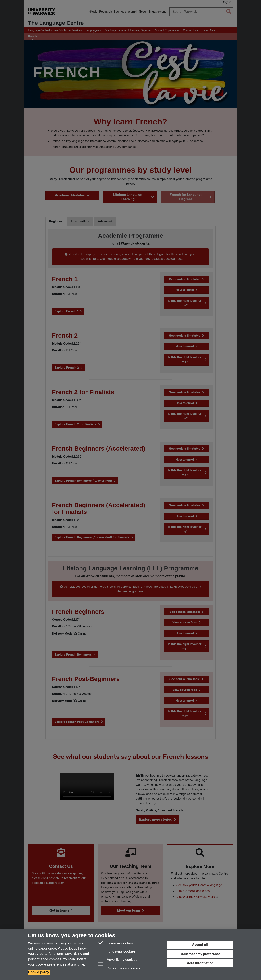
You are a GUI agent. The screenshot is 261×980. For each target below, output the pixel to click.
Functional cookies (117, 952)
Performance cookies (119, 969)
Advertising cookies (117, 960)
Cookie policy (39, 972)
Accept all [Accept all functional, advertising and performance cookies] (200, 945)
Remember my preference (200, 954)
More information (200, 963)
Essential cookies (116, 943)
